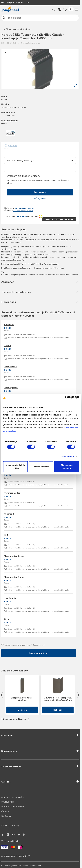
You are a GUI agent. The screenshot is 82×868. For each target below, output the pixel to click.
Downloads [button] (9, 302)
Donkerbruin (10, 367)
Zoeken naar (4, 18)
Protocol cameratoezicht (13, 807)
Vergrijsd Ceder (12, 493)
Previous (2, 695)
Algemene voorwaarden (13, 797)
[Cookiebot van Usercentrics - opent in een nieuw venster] (67, 398)
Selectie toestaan (41, 467)
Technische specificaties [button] (16, 292)
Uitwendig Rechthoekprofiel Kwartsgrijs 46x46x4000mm (58, 699)
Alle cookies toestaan (67, 467)
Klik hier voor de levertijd (24, 208)
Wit (6, 535)
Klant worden (40, 192)
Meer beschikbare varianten (59, 219)
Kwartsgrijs (10, 598)
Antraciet (9, 325)
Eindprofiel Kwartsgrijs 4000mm (22, 699)
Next (78, 695)
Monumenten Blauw (14, 577)
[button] (77, 9)
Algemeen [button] (8, 282)
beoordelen (21, 216)
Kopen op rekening (10, 825)
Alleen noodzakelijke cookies (15, 467)
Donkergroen (11, 388)
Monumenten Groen (14, 556)
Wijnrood (9, 514)
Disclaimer (6, 816)
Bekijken (22, 710)
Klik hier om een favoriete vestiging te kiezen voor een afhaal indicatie (42, 338)
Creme (7, 346)
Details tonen (67, 457)
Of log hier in (40, 198)
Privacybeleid (8, 802)
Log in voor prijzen (39, 653)
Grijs (6, 619)
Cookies (5, 811)
